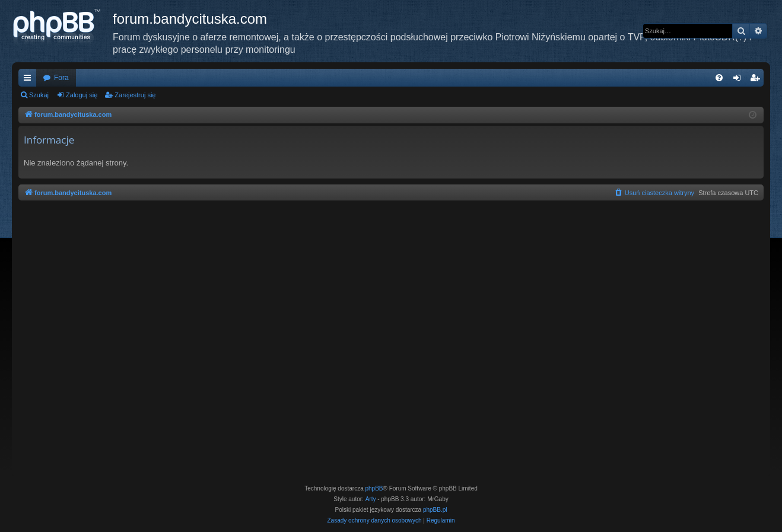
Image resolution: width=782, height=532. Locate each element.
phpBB (374, 488)
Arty (371, 499)
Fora (61, 78)
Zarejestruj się (135, 95)
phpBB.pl (435, 510)
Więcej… (30, 80)
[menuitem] (719, 78)
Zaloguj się (82, 95)
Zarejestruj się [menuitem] (757, 80)
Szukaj (39, 95)
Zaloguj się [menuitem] (740, 80)
